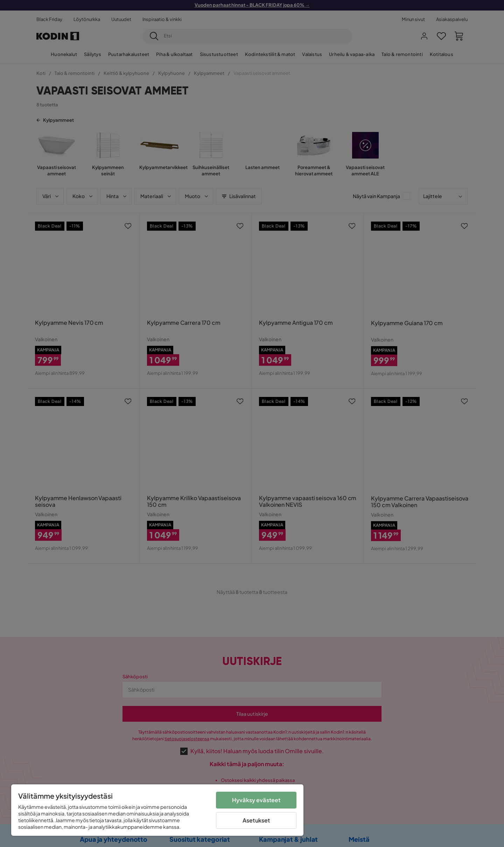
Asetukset (256, 820)
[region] (157, 810)
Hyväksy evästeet (256, 800)
